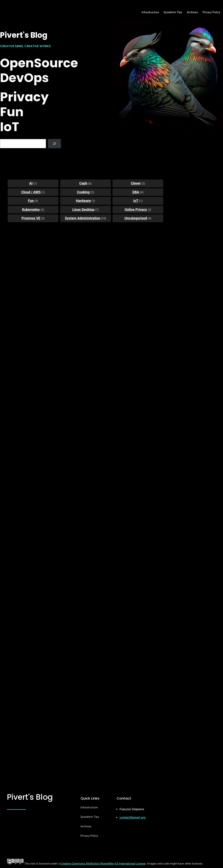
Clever (136, 183)
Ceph (83, 183)
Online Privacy (136, 209)
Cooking (83, 192)
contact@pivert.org (133, 817)
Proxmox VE (31, 218)
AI (31, 183)
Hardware (83, 201)
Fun (31, 201)
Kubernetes (31, 209)
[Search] (54, 144)
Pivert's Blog (24, 35)
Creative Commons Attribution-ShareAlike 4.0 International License (103, 864)
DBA (136, 192)
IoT (136, 201)
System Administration (82, 218)
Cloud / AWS (31, 192)
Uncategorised (136, 218)
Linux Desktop (83, 209)
